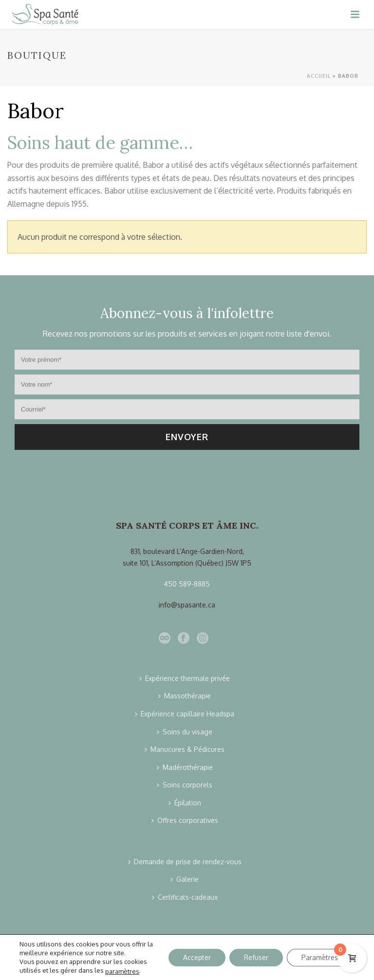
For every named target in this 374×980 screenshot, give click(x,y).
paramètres (122, 971)
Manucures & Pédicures (185, 749)
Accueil (319, 76)
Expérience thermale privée (185, 678)
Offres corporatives (185, 820)
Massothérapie (185, 696)
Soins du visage (185, 732)
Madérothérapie (185, 767)
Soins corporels (185, 785)
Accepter (197, 957)
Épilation (185, 803)
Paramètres (320, 957)
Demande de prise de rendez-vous (185, 862)
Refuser (256, 957)
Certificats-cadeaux (185, 897)
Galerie (185, 879)
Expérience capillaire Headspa (185, 714)
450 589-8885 (187, 584)
